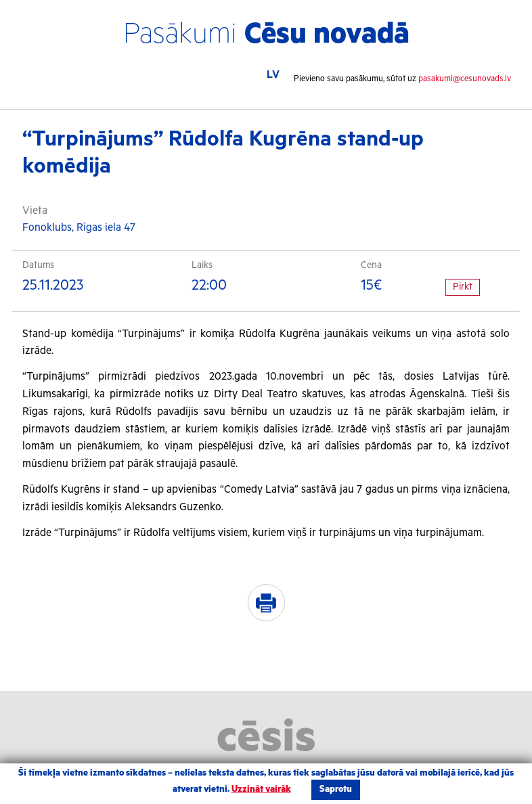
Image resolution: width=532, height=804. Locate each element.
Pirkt (463, 287)
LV (273, 75)
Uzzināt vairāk (261, 789)
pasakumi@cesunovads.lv (465, 79)
